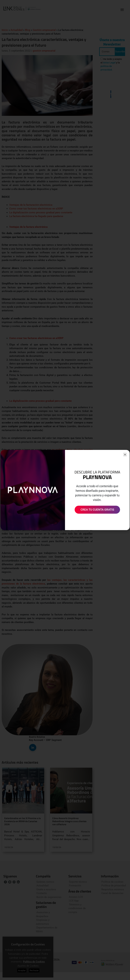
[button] (125, 455)
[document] (65, 490)
